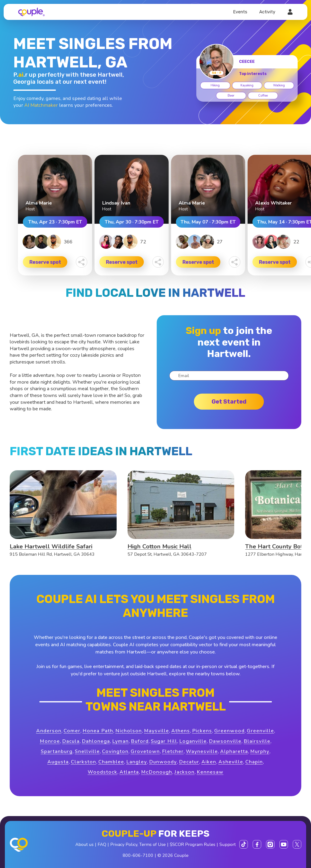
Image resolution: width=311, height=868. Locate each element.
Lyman (121, 741)
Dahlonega (96, 741)
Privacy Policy (124, 844)
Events (240, 12)
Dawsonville (225, 741)
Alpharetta (234, 751)
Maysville (157, 731)
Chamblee (111, 762)
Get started (229, 402)
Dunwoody (163, 762)
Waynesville (202, 751)
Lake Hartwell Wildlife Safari (51, 546)
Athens (181, 731)
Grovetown (145, 751)
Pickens (202, 731)
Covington (115, 751)
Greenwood (229, 731)
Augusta (58, 762)
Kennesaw (210, 772)
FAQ (102, 844)
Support (228, 844)
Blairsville (257, 741)
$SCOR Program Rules (193, 844)
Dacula (71, 741)
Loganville (193, 741)
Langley (137, 762)
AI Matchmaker (41, 105)
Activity (267, 12)
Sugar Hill (164, 741)
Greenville (260, 731)
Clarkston (84, 762)
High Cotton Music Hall (160, 546)
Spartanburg (57, 751)
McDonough (157, 772)
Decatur (189, 762)
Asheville (231, 762)
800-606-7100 (138, 855)
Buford (140, 741)
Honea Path (98, 731)
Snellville (87, 751)
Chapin (254, 762)
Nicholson (129, 731)
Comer (72, 731)
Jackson (185, 772)
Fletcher (173, 751)
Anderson (49, 731)
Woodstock (103, 772)
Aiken (209, 762)
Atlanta (129, 772)
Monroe (50, 741)
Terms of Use (152, 844)
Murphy (260, 751)
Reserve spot (45, 262)
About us (84, 844)
